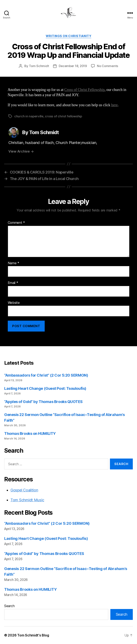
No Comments (108, 66)
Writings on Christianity (68, 36)
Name (14, 263)
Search (9, 606)
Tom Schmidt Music (27, 500)
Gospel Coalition (24, 490)
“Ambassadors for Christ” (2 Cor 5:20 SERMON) (46, 375)
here (114, 105)
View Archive (21, 151)
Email (13, 283)
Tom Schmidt (39, 66)
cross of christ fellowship (63, 116)
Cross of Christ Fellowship (84, 90)
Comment (16, 223)
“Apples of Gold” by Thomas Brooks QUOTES (43, 402)
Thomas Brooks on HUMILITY (30, 433)
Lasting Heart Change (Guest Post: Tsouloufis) (45, 388)
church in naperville (29, 116)
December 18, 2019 (73, 66)
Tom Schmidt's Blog (33, 635)
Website (14, 303)
